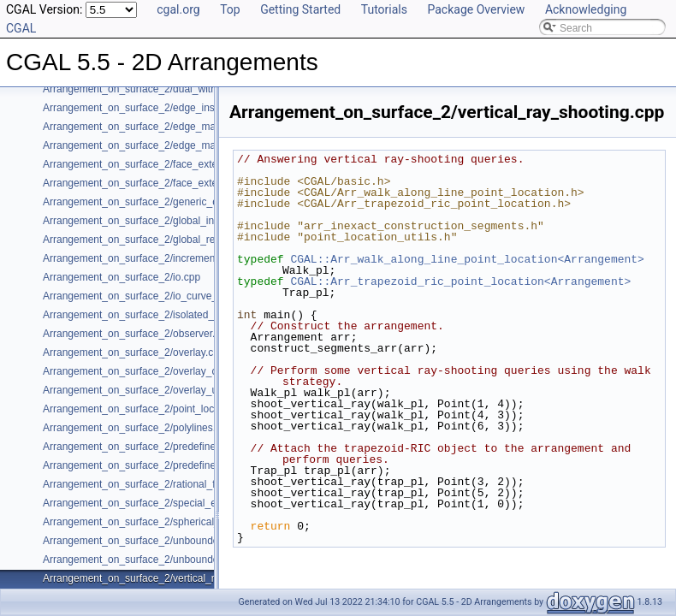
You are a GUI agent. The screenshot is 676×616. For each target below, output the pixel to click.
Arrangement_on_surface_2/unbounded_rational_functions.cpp (187, 560)
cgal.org (178, 9)
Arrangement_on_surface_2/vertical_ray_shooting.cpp (166, 578)
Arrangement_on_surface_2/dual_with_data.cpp (152, 89)
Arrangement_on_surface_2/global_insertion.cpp (154, 221)
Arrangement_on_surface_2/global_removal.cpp (152, 240)
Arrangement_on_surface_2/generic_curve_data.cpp (163, 202)
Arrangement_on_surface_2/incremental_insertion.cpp (166, 258)
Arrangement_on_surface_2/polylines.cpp (137, 428)
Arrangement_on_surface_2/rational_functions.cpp (158, 484)
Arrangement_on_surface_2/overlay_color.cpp (148, 371)
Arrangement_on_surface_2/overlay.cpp (134, 352)
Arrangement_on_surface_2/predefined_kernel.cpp (159, 447)
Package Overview (476, 9)
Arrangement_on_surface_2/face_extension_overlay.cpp (171, 183)
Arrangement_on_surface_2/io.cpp (122, 277)
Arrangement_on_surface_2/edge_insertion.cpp (151, 108)
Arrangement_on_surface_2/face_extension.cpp (152, 164)
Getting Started (300, 9)
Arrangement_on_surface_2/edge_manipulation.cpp (161, 127)
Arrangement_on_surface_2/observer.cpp (137, 334)
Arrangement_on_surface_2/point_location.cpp (149, 409)
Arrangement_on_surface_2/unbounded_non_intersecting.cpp (184, 541)
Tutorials (384, 9)
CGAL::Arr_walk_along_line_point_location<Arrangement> (467, 259)
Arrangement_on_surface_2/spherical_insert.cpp (154, 522)
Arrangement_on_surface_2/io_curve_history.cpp (154, 296)
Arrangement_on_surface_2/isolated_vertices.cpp (156, 315)
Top (230, 9)
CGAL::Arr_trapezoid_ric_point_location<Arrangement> (460, 281)
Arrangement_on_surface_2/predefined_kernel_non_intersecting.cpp (199, 465)
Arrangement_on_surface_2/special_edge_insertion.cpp (170, 503)
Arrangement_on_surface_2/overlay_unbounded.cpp (163, 390)
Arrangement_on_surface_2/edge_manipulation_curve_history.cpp (194, 145)
